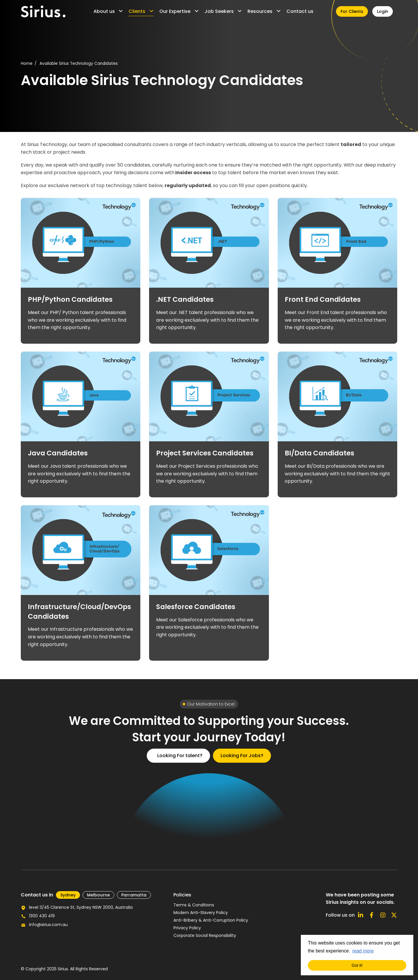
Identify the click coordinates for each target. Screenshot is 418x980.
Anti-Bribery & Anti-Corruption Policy (211, 920)
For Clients (352, 11)
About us (104, 11)
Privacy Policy (187, 928)
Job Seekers (219, 11)
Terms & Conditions (194, 905)
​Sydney (68, 895)
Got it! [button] (357, 965)
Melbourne (98, 895)
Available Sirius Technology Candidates (79, 63)
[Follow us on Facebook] (372, 915)
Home (27, 63)
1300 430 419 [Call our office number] (42, 916)
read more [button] (363, 951)
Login (383, 11)
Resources (260, 11)
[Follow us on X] (394, 915)
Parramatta (134, 895)
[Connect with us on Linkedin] (361, 915)
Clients (137, 11)
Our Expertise (175, 11)
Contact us (300, 11)
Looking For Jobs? (242, 756)
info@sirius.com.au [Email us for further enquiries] (48, 925)
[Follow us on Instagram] (383, 915)
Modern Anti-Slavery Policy (201, 913)
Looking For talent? (180, 756)
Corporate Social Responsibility (205, 935)
